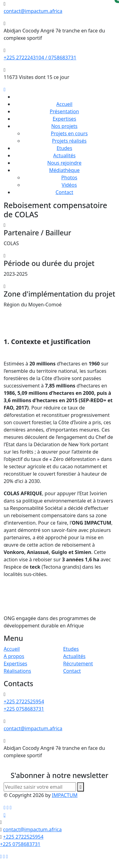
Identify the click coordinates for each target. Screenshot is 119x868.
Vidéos (69, 185)
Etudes (64, 148)
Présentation (64, 111)
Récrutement (78, 664)
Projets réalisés (69, 141)
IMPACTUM (65, 795)
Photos (69, 178)
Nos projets (64, 126)
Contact (64, 192)
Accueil (65, 104)
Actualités (64, 155)
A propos (14, 656)
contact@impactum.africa (33, 11)
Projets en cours (69, 133)
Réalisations (17, 671)
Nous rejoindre (64, 163)
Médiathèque (64, 170)
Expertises (64, 119)
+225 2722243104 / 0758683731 (40, 58)
